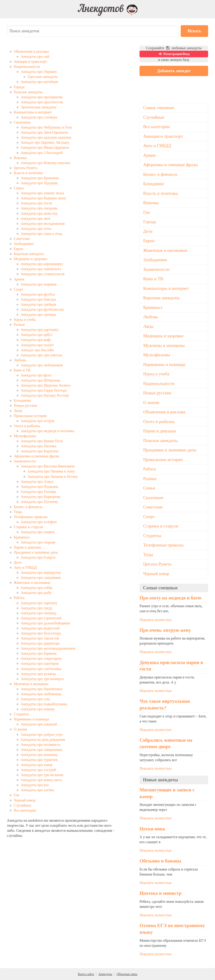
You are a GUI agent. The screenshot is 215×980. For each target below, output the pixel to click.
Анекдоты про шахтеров (40, 663)
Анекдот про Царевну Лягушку (45, 142)
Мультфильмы (25, 436)
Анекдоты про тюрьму (38, 542)
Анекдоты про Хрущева (39, 183)
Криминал (22, 537)
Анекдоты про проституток (42, 102)
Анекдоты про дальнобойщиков (45, 623)
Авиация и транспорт (30, 62)
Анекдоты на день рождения (43, 740)
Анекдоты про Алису (37, 482)
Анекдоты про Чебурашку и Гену (46, 127)
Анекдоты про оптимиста (40, 745)
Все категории (25, 810)
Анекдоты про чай (35, 56)
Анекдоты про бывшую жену (43, 198)
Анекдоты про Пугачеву (39, 502)
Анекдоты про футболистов (42, 309)
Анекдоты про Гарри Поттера (44, 390)
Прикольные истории (30, 416)
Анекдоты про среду (36, 608)
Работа (19, 598)
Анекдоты (105, 974)
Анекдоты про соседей (38, 770)
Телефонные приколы (31, 517)
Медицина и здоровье (31, 259)
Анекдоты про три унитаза (41, 355)
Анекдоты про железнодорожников (48, 648)
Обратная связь (127, 974)
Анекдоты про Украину (39, 72)
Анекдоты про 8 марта (38, 557)
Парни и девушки (27, 547)
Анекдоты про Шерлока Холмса (46, 385)
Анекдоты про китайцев (39, 82)
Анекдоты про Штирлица (40, 380)
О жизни (20, 729)
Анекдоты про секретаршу (41, 658)
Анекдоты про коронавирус (42, 264)
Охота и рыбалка (27, 426)
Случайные (23, 805)
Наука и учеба (25, 320)
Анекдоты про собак (36, 588)
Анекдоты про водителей (40, 628)
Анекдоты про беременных (42, 689)
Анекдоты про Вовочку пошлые (45, 163)
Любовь (20, 360)
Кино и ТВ (22, 370)
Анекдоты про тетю (36, 229)
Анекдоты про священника (42, 750)
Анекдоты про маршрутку (41, 572)
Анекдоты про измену (38, 709)
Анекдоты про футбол (38, 294)
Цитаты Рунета (26, 168)
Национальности (27, 67)
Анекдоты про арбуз (36, 335)
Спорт (19, 289)
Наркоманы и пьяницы (31, 719)
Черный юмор (25, 800)
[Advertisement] (174, 108)
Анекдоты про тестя (36, 203)
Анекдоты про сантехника (41, 669)
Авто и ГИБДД (25, 567)
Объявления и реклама (31, 51)
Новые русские (25, 405)
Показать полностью (156, 620)
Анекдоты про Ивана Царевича (45, 147)
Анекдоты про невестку (39, 213)
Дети (18, 562)
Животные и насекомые (32, 583)
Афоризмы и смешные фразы (36, 456)
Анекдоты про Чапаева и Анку (51, 471)
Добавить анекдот (174, 71)
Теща (18, 512)
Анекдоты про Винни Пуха (42, 441)
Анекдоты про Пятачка (38, 446)
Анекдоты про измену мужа (42, 193)
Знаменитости (25, 461)
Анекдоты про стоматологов (43, 274)
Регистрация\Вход (174, 54)
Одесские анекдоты (43, 77)
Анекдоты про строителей (41, 618)
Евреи (18, 249)
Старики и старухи (28, 527)
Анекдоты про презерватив (42, 97)
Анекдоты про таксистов (40, 638)
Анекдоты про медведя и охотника (47, 431)
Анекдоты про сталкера (39, 117)
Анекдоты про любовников (42, 365)
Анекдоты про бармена (39, 653)
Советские (22, 239)
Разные (19, 325)
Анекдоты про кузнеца (38, 674)
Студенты (21, 714)
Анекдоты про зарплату (39, 603)
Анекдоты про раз (35, 785)
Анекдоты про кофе (36, 340)
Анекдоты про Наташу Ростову (45, 395)
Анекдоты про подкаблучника (44, 704)
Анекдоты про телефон (39, 522)
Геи (16, 795)
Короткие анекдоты (29, 254)
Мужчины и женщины (31, 684)
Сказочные (22, 122)
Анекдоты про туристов (39, 760)
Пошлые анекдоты (28, 92)
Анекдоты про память (38, 532)
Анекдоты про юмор (36, 765)
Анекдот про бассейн (37, 350)
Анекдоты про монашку (39, 755)
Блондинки (22, 400)
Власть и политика (28, 173)
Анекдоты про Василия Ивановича (48, 466)
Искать (195, 31)
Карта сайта (86, 974)
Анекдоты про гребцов (38, 304)
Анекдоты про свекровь (39, 208)
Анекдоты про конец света (41, 780)
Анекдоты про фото (36, 375)
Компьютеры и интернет (33, 112)
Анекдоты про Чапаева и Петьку (53, 476)
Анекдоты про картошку (40, 330)
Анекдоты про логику (38, 790)
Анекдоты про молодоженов (43, 224)
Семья (19, 188)
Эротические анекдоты (38, 107)
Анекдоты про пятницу (39, 613)
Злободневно (24, 244)
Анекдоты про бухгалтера (41, 633)
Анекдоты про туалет (37, 345)
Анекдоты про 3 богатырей (42, 153)
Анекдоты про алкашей (39, 724)
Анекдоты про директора (40, 643)
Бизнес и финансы (28, 507)
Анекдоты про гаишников (41, 578)
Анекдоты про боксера (38, 299)
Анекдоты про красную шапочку (46, 137)
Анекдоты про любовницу (41, 694)
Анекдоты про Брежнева (40, 178)
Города (19, 87)
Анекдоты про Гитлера (38, 492)
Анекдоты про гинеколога (41, 269)
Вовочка (20, 158)
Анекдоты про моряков (39, 284)
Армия (19, 279)
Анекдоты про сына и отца (41, 234)
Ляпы (18, 411)
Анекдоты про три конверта (42, 679)
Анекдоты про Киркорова (40, 497)
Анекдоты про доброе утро (42, 734)
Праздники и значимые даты (36, 552)
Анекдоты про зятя (35, 218)
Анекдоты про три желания (42, 775)
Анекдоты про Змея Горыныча (44, 132)
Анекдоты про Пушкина (39, 487)
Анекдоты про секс (35, 699)
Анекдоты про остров (37, 421)
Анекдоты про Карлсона (39, 451)
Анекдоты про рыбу (36, 593)
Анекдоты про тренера (38, 314)
